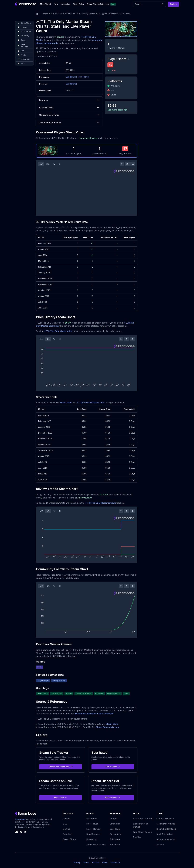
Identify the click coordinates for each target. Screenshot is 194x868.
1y (54, 164)
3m (48, 164)
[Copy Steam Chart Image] (127, 164)
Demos (67, 829)
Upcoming (65, 4)
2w (41, 164)
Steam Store (112, 724)
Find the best (113, 767)
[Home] (37, 14)
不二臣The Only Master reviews (100, 503)
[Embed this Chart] (122, 164)
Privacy (77, 862)
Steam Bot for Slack (166, 829)
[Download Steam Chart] (133, 164)
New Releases (93, 834)
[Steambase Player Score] (128, 59)
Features (69, 100)
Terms (86, 862)
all (60, 164)
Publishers (115, 839)
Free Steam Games (142, 832)
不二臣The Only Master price (58, 331)
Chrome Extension (165, 819)
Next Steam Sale (165, 834)
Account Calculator (166, 839)
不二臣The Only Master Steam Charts (114, 14)
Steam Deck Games (96, 844)
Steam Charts (70, 839)
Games (45, 14)
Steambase (20, 819)
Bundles (67, 834)
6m (48, 339)
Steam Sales (78, 4)
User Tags (115, 829)
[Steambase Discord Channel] (17, 832)
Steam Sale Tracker (143, 819)
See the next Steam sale (61, 767)
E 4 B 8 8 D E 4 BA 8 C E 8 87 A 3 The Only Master (73, 14)
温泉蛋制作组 (71, 84)
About (105, 862)
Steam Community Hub (107, 727)
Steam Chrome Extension (98, 4)
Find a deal (61, 798)
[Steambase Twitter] (25, 832)
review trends (51, 43)
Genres (113, 819)
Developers (115, 834)
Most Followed (94, 829)
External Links (69, 108)
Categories (115, 824)
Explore (173, 4)
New (56, 4)
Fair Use (96, 862)
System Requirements (69, 122)
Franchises (115, 844)
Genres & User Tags (69, 115)
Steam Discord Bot (166, 824)
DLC (65, 824)
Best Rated (92, 819)
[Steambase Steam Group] (21, 832)
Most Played (46, 4)
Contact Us (115, 862)
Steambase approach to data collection (94, 714)
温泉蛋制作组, (72, 77)
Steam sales (66, 403)
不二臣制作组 (84, 77)
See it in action (113, 798)
